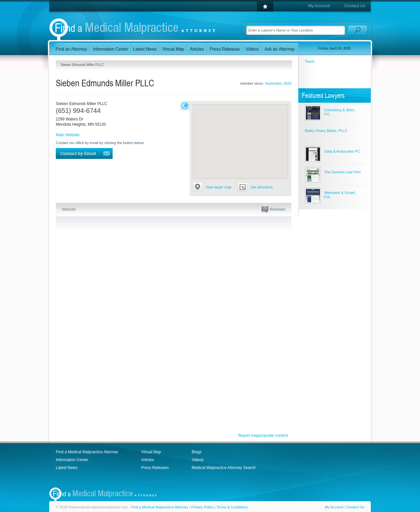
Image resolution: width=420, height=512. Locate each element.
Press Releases (155, 468)
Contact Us (355, 6)
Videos (198, 460)
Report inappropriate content (263, 436)
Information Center (72, 460)
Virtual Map (151, 452)
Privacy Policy (202, 507)
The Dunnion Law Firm (342, 172)
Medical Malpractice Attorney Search (224, 468)
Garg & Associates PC (342, 151)
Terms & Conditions (232, 507)
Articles (147, 460)
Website (69, 209)
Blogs (197, 452)
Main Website (68, 135)
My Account (319, 6)
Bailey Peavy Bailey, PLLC (326, 131)
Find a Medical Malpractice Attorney (87, 452)
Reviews (273, 210)
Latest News (67, 468)
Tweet (310, 61)
